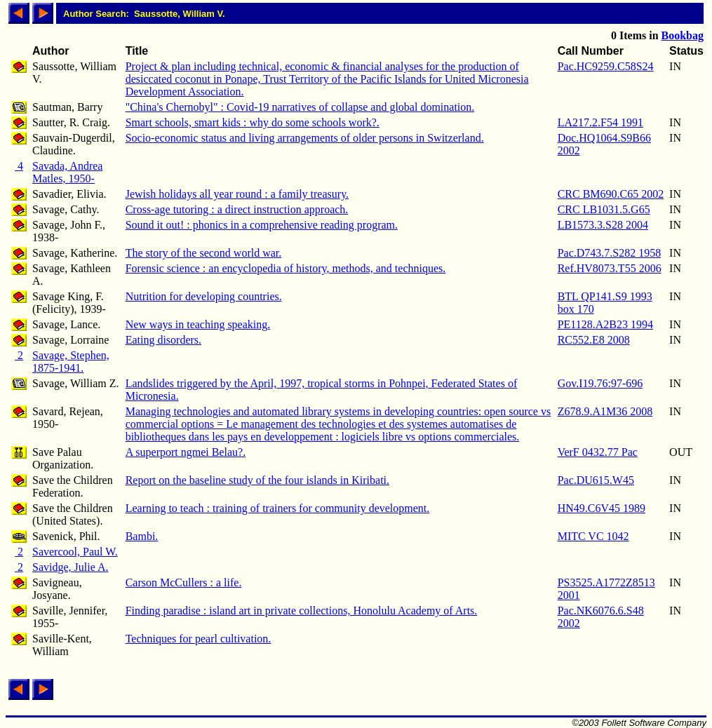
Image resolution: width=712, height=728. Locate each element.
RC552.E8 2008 (594, 340)
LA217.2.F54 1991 (600, 122)
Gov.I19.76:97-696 (600, 383)
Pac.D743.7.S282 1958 (610, 253)
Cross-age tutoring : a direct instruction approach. (237, 209)
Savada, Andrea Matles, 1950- (67, 172)
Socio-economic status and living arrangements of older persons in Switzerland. (305, 138)
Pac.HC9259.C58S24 (606, 66)
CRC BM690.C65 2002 (611, 194)
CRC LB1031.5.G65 (604, 209)
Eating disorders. (163, 340)
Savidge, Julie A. (70, 567)
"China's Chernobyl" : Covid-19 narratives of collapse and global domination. (300, 107)
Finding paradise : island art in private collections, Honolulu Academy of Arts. (302, 611)
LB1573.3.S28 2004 (603, 225)
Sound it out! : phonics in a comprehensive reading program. (262, 225)
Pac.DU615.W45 (596, 480)
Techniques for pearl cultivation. (199, 639)
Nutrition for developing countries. (204, 296)
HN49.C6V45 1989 (602, 508)
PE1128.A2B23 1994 (605, 324)
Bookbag (683, 35)
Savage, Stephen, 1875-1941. (71, 362)
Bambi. (142, 536)
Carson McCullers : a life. (184, 582)
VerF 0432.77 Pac (598, 452)
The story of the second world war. (204, 253)
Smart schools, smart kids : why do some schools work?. (253, 122)
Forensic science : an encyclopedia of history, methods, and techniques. (286, 268)
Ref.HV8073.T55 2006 (610, 268)
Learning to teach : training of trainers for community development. (278, 508)
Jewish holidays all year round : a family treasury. (237, 194)
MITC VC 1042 (593, 536)
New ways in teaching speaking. (198, 324)
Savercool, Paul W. (75, 552)
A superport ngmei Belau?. (186, 452)
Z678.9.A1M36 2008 (605, 411)
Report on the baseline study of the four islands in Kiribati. (257, 480)
